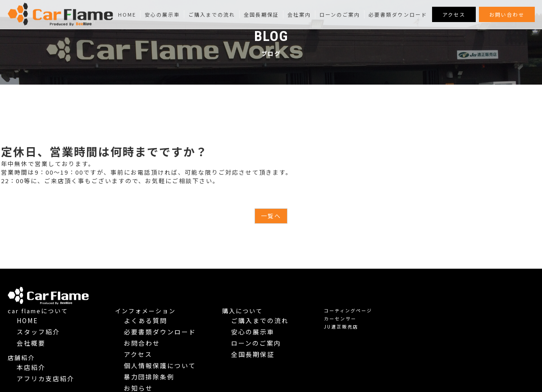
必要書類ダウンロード (398, 14)
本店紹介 (159, 336)
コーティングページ (480, 291)
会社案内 (299, 14)
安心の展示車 (162, 14)
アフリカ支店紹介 (170, 345)
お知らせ (266, 348)
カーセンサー (472, 299)
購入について (374, 291)
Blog (263, 356)
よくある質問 (272, 299)
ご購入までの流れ (212, 14)
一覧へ (271, 216)
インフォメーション (277, 291)
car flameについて (169, 291)
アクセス (454, 14)
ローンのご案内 (340, 14)
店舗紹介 (153, 328)
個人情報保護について (282, 331)
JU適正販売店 (473, 307)
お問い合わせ (507, 14)
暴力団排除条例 (274, 340)
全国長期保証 (261, 14)
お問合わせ (269, 315)
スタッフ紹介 (164, 307)
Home (127, 14)
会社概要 (159, 315)
